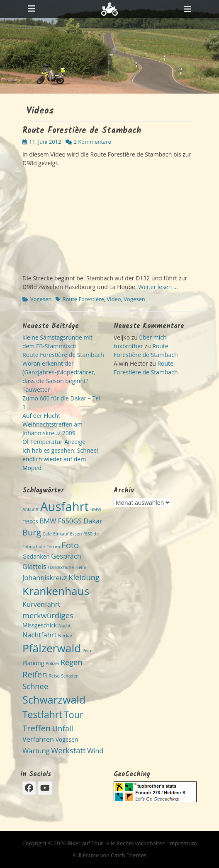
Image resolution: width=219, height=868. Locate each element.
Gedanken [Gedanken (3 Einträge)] (36, 556)
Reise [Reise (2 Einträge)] (54, 676)
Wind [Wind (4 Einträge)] (95, 751)
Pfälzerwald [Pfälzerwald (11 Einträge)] (52, 648)
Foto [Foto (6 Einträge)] (70, 545)
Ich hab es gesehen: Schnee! (60, 450)
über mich (153, 337)
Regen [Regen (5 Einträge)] (71, 662)
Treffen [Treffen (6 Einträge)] (36, 728)
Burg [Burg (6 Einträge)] (32, 532)
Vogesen (41, 299)
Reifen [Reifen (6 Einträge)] (35, 674)
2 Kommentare (92, 142)
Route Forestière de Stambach (82, 131)
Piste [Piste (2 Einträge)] (88, 651)
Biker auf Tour (85, 843)
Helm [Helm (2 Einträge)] (81, 567)
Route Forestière (83, 299)
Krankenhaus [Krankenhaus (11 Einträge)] (56, 591)
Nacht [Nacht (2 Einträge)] (64, 626)
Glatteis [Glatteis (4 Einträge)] (34, 567)
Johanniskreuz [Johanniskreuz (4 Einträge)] (45, 578)
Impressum (183, 843)
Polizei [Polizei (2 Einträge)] (52, 663)
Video (114, 299)
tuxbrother (128, 346)
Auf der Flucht (41, 416)
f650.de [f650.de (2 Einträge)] (91, 534)
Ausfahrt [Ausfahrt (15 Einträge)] (64, 506)
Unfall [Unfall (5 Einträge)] (63, 728)
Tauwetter (36, 389)
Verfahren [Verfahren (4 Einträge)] (38, 739)
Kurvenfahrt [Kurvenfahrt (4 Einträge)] (41, 604)
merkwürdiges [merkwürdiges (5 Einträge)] (48, 615)
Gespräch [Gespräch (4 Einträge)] (66, 556)
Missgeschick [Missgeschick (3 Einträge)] (40, 625)
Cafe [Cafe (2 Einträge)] (47, 534)
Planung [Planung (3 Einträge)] (33, 663)
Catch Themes (129, 855)
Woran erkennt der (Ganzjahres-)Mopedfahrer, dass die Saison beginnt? (59, 372)
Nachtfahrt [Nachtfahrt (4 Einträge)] (39, 635)
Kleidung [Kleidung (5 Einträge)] (84, 577)
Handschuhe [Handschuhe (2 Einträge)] (61, 567)
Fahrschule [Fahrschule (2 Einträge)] (34, 547)
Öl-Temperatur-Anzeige (54, 442)
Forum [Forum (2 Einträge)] (53, 547)
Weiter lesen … (158, 287)
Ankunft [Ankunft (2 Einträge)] (30, 509)
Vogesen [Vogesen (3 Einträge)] (67, 739)
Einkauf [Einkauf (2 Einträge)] (61, 534)
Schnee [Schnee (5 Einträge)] (35, 686)
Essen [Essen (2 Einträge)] (76, 534)
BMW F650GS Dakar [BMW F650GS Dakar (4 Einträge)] (71, 521)
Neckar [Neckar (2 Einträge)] (65, 636)
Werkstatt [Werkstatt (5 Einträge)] (68, 750)
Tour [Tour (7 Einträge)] (74, 715)
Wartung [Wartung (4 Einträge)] (36, 751)
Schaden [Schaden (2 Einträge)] (70, 676)
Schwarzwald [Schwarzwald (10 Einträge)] (54, 699)
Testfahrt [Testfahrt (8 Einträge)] (42, 715)
